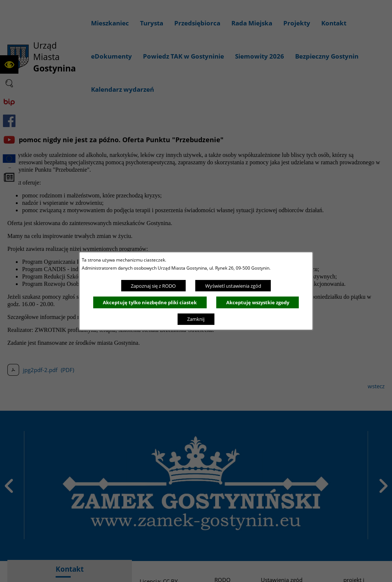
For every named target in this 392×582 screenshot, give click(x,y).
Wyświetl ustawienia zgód (233, 286)
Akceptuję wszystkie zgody (258, 302)
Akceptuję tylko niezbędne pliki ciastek (150, 302)
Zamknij (196, 319)
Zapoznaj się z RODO (153, 286)
